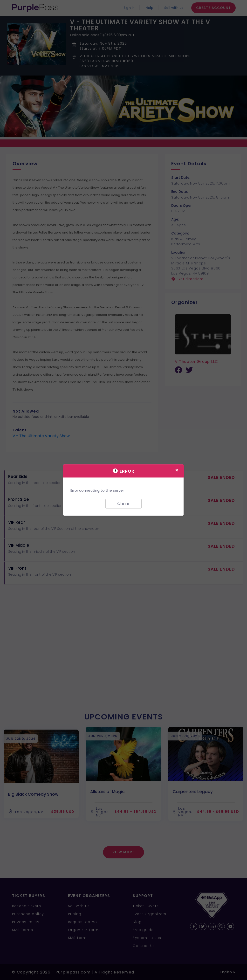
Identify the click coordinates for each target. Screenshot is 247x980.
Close (123, 504)
